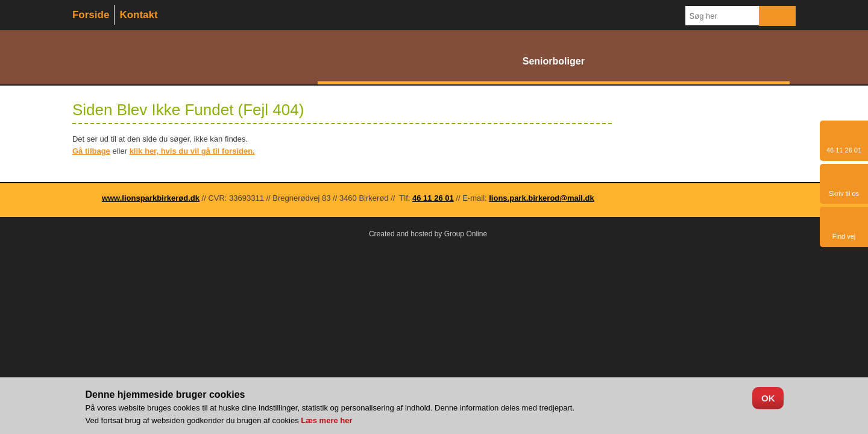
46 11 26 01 (433, 198)
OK (768, 398)
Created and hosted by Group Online (428, 234)
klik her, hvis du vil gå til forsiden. (192, 151)
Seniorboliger (554, 61)
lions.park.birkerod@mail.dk (542, 198)
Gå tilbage (91, 151)
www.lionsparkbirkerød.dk (151, 198)
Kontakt (138, 15)
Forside (91, 15)
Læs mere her (326, 420)
